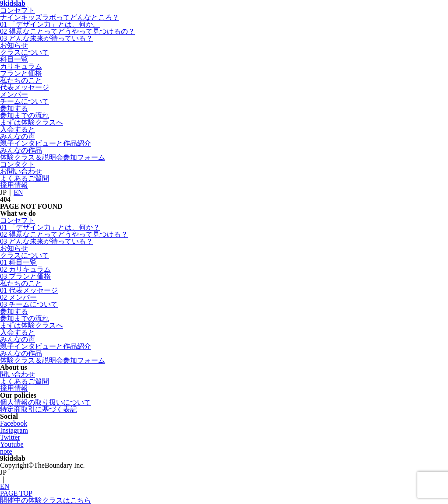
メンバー (14, 94)
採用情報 (14, 185)
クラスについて (25, 52)
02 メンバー (18, 297)
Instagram (14, 430)
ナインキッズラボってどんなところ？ (60, 17)
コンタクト (18, 164)
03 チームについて (29, 304)
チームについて (25, 101)
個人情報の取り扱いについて (46, 402)
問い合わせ (18, 374)
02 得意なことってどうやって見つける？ (64, 234)
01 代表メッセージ (29, 290)
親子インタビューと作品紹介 (46, 143)
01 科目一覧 (18, 262)
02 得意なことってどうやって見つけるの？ (67, 31)
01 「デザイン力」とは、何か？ (50, 227)
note (6, 451)
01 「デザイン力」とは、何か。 (50, 24)
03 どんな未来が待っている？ (46, 38)
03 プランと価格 (25, 276)
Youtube (12, 444)
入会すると (18, 129)
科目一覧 (14, 59)
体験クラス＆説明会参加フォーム (53, 157)
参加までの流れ (25, 115)
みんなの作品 (21, 150)
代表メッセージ (25, 87)
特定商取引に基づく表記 (39, 409)
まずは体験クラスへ (32, 122)
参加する (14, 108)
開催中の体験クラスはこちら (46, 500)
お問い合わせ (21, 171)
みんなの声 (18, 136)
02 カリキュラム (25, 269)
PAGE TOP (16, 493)
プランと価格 (21, 73)
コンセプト (18, 10)
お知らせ (14, 45)
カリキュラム (21, 66)
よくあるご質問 (25, 178)
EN (18, 192)
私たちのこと (21, 80)
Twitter (10, 437)
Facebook (14, 423)
